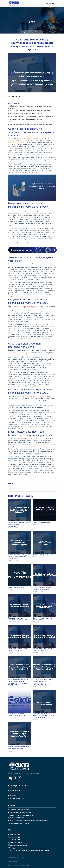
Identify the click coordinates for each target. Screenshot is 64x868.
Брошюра (13, 795)
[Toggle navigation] (53, 3)
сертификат (13, 793)
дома (26, 32)
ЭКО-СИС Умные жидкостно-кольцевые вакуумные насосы (29, 820)
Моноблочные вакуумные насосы (20, 810)
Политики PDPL (13, 862)
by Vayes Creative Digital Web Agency (19, 866)
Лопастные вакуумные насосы (19, 823)
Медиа (32, 32)
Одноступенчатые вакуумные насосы (22, 815)
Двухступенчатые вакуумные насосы (21, 812)
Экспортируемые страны (18, 798)
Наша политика (15, 790)
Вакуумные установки (17, 818)
